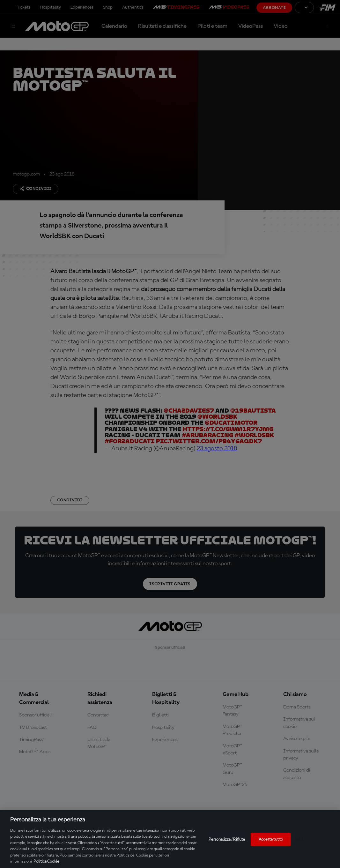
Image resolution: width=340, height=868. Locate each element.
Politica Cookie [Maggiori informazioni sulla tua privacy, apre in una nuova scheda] (46, 861)
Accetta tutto (271, 839)
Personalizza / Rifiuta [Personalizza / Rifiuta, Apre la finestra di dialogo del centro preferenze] (227, 839)
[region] (170, 839)
